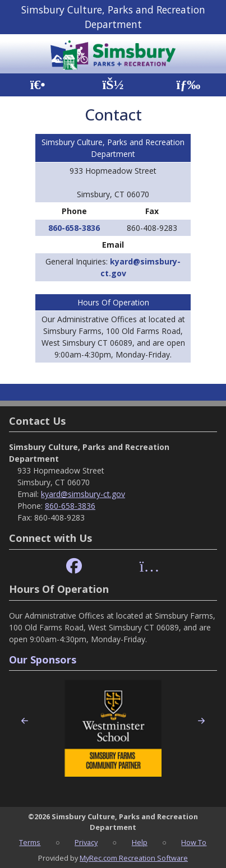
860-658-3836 (74, 228)
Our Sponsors (43, 660)
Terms (30, 842)
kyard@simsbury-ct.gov (83, 494)
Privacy (86, 842)
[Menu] (188, 85)
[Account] (113, 85)
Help (140, 842)
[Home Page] (38, 85)
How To (194, 842)
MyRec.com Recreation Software (134, 858)
